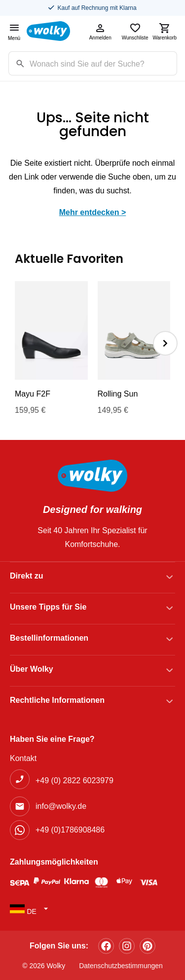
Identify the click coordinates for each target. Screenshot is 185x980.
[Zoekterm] (103, 63)
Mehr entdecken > (93, 212)
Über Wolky (32, 669)
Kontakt (23, 758)
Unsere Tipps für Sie (48, 607)
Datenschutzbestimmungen (121, 966)
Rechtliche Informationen (57, 700)
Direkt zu (27, 576)
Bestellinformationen (49, 638)
